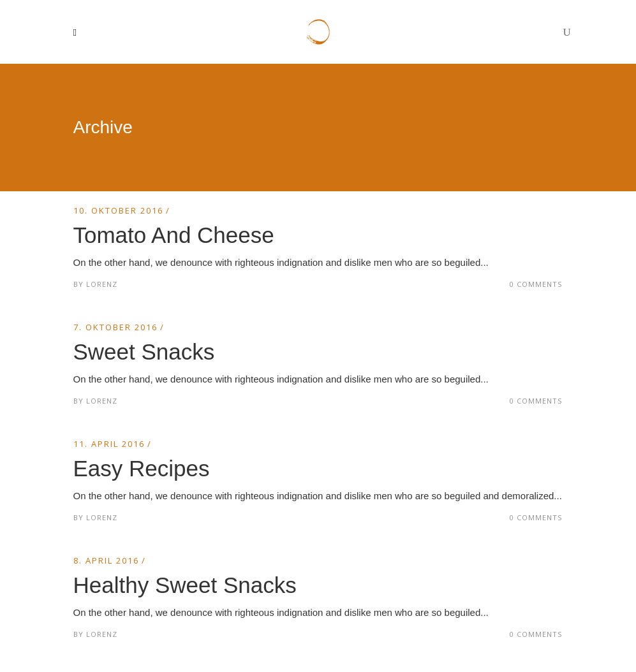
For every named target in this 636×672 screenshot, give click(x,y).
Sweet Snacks (144, 352)
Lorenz (102, 284)
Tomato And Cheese (174, 235)
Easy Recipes (142, 468)
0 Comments (536, 284)
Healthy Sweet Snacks (185, 585)
